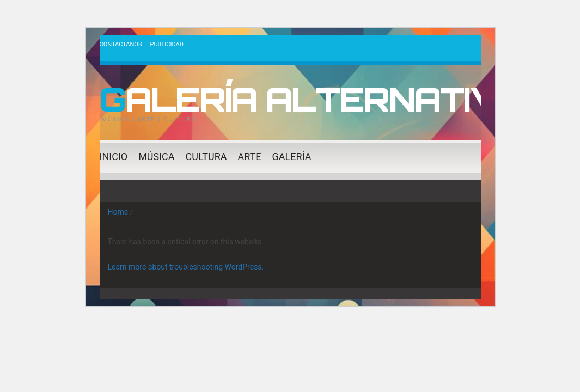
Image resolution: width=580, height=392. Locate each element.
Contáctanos (121, 44)
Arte (250, 157)
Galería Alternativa (313, 99)
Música (156, 157)
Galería (292, 157)
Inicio (114, 157)
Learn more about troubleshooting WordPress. (186, 267)
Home (118, 212)
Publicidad (167, 44)
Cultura (206, 157)
